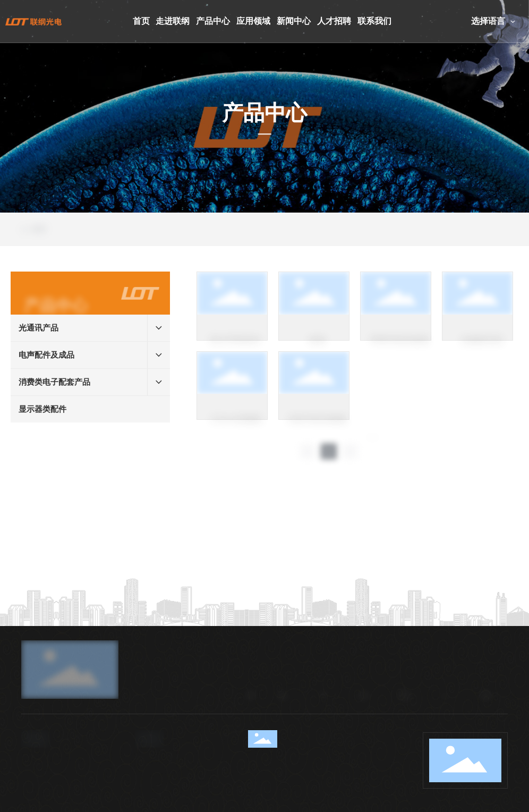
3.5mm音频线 (236, 428)
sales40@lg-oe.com (177, 801)
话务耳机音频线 (318, 428)
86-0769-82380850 (62, 801)
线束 (318, 348)
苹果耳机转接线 (400, 348)
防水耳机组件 (236, 348)
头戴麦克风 (482, 348)
